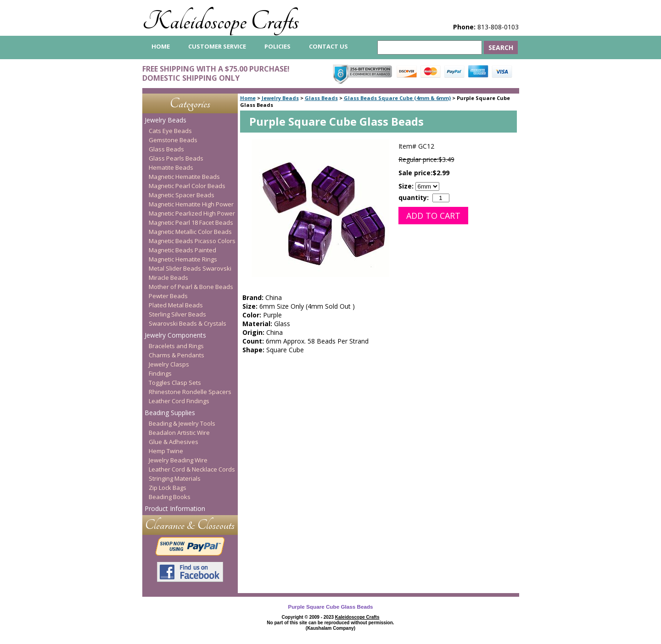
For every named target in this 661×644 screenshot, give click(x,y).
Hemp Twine (166, 451)
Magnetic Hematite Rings (183, 259)
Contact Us (328, 46)
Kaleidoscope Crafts (221, 21)
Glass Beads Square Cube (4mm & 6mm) (397, 98)
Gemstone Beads (173, 140)
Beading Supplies (170, 413)
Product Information (175, 508)
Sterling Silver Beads (177, 314)
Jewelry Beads (280, 98)
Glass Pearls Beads (176, 158)
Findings (160, 373)
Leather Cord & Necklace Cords (192, 469)
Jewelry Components (175, 335)
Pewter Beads (168, 296)
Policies (277, 46)
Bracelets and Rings (176, 346)
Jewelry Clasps (169, 364)
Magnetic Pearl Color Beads (187, 186)
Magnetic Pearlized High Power (192, 213)
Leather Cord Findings (179, 401)
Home (248, 98)
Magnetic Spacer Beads (182, 195)
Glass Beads (321, 98)
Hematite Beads (171, 167)
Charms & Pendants (176, 355)
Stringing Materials (175, 478)
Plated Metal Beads (176, 305)
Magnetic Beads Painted (182, 250)
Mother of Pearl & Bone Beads (191, 287)
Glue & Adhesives (174, 442)
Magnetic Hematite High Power (191, 204)
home (161, 46)
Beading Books (170, 497)
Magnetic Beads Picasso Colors (192, 241)
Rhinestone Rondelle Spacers (190, 392)
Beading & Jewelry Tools (182, 423)
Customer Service (217, 46)
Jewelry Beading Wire (178, 460)
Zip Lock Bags (168, 488)
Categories (190, 103)
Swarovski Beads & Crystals (188, 323)
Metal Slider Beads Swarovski (190, 268)
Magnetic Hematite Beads (184, 177)
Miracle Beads (168, 278)
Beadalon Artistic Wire (179, 433)
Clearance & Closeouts (190, 525)
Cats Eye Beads (170, 131)
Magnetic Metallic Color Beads (190, 232)
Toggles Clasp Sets (175, 383)
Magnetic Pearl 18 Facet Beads (191, 222)
